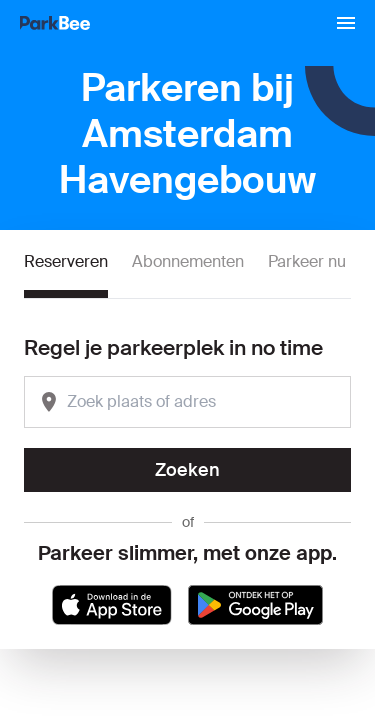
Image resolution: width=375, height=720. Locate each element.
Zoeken (187, 470)
